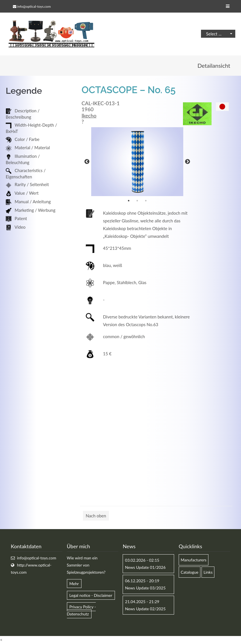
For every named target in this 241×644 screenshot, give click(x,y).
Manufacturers (194, 560)
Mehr (74, 584)
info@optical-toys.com (34, 6)
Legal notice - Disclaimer (91, 595)
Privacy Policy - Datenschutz (81, 610)
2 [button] (137, 201)
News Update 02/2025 (145, 609)
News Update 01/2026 (145, 567)
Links (208, 572)
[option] (137, 162)
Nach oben (96, 516)
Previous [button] (87, 162)
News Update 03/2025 (145, 588)
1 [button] (129, 201)
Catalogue (190, 572)
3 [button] (146, 201)
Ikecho (89, 115)
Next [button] (188, 162)
